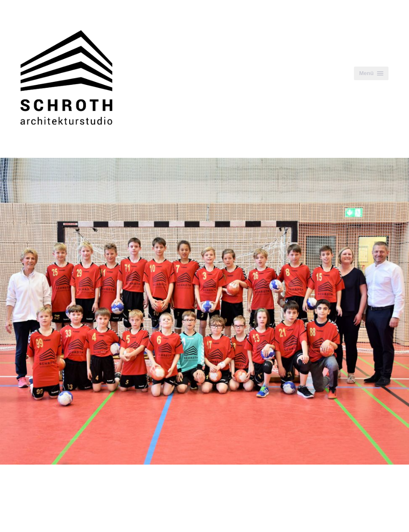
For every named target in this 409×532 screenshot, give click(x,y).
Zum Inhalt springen (34, 4)
